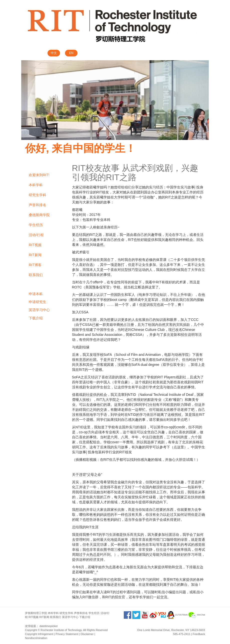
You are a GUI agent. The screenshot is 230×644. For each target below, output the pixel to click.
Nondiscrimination (36, 638)
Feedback (199, 634)
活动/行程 (36, 235)
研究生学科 (37, 195)
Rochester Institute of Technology (61, 630)
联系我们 (36, 275)
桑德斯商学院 (39, 215)
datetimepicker (49, 626)
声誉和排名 (37, 205)
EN (71, 53)
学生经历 (36, 225)
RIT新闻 (35, 255)
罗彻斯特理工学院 (36, 613)
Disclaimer (87, 634)
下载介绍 (36, 318)
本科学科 (36, 185)
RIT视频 (35, 245)
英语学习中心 (39, 310)
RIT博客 (35, 265)
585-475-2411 (182, 634)
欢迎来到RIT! (39, 175)
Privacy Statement (67, 634)
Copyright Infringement (39, 634)
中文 (54, 53)
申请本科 (36, 294)
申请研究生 (37, 302)
